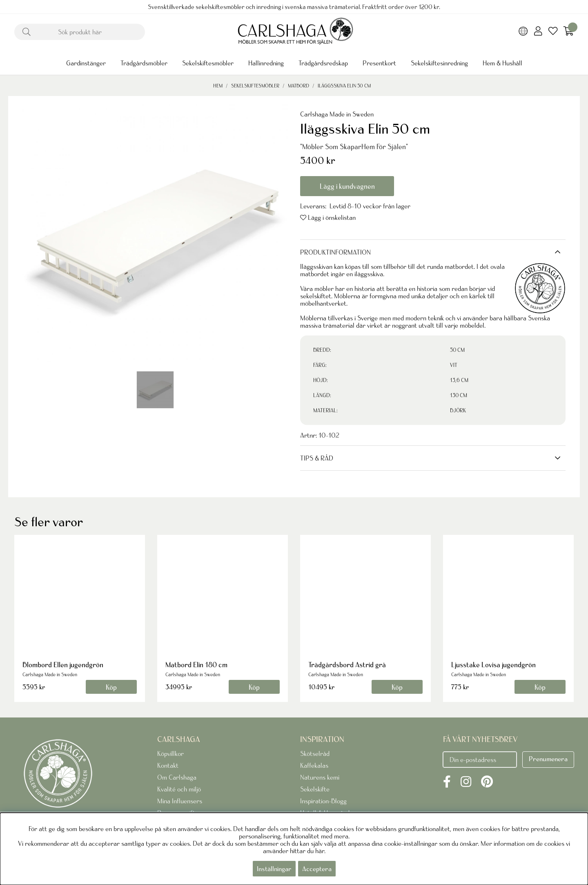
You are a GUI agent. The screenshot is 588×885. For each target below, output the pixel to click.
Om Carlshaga (177, 777)
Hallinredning (266, 63)
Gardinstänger (86, 63)
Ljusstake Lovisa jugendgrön (493, 665)
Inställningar (274, 869)
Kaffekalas (314, 765)
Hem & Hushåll (502, 63)
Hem (218, 86)
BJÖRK (458, 410)
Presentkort (379, 63)
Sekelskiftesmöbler (208, 63)
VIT (454, 365)
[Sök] (80, 32)
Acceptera (317, 869)
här (320, 851)
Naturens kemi (320, 777)
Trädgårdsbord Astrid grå (347, 665)
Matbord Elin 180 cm (196, 665)
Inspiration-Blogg (323, 801)
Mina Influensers (180, 801)
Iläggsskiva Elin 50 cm (344, 86)
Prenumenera (548, 759)
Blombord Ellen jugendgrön (63, 665)
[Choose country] (523, 32)
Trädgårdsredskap (323, 63)
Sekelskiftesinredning (439, 63)
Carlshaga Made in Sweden (337, 114)
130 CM (459, 395)
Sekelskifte (315, 789)
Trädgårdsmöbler (144, 63)
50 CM (457, 350)
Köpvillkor (170, 753)
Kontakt (168, 765)
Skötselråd (315, 753)
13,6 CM (459, 380)
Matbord (298, 86)
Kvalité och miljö (179, 789)
